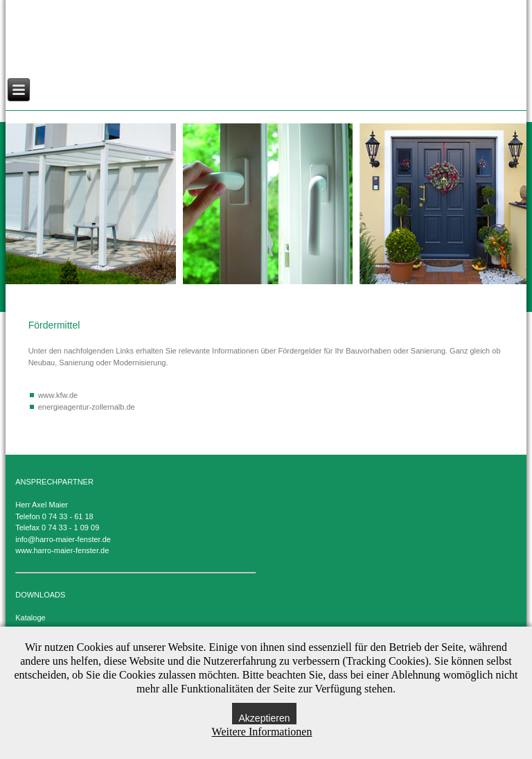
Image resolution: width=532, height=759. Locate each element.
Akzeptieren (265, 718)
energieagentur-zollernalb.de (87, 407)
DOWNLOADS (40, 595)
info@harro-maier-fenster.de (63, 539)
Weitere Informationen (262, 732)
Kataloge (30, 618)
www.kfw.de (58, 395)
